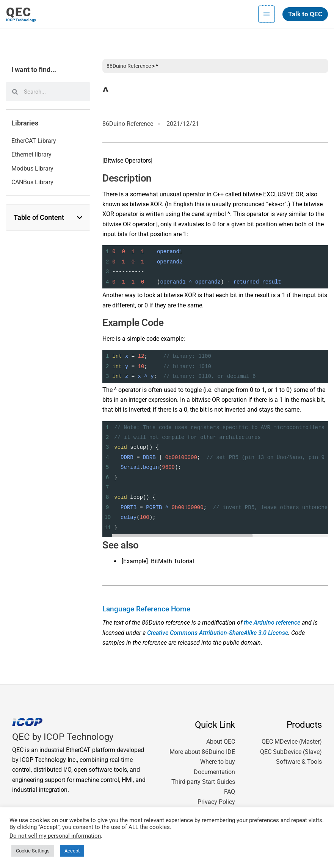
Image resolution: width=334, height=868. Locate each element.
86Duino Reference (129, 66)
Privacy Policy (216, 802)
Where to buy (218, 762)
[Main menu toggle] (267, 14)
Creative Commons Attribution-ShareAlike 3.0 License (218, 633)
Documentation (214, 772)
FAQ (230, 792)
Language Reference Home (146, 609)
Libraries (25, 123)
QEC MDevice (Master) (292, 742)
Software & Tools (299, 762)
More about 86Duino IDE (202, 752)
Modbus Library (32, 168)
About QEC (221, 742)
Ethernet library (31, 154)
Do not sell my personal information (55, 836)
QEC (19, 12)
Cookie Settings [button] (33, 851)
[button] (305, 14)
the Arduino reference (272, 623)
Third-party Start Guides (203, 782)
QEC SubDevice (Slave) (291, 752)
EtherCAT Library (34, 141)
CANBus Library (32, 182)
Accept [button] (72, 851)
